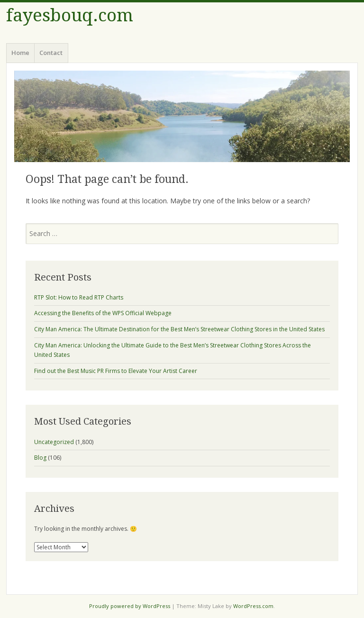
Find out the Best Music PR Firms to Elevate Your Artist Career (116, 371)
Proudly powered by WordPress (130, 606)
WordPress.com (253, 606)
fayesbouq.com (70, 15)
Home (20, 53)
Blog (40, 458)
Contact (51, 53)
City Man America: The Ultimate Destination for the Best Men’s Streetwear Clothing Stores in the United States (179, 329)
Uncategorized (54, 442)
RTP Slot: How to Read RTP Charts (79, 297)
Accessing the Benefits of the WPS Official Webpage (103, 313)
